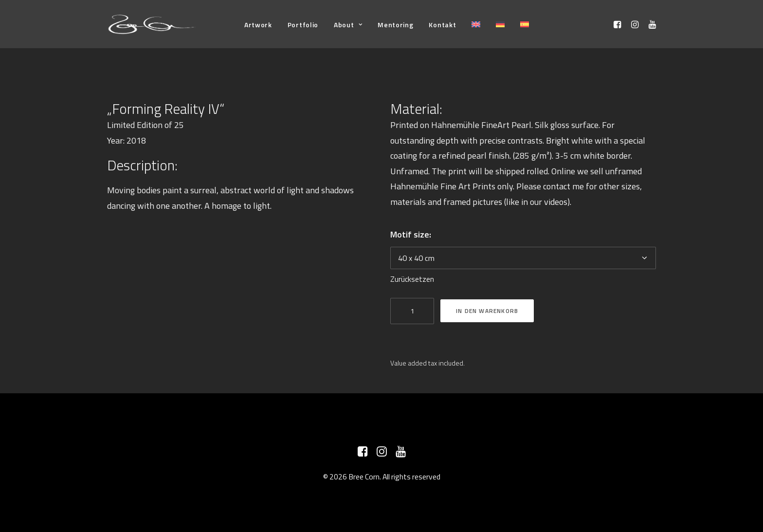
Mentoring (395, 25)
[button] (619, 24)
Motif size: (411, 234)
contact (557, 186)
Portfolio (303, 25)
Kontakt (442, 25)
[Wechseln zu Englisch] (476, 24)
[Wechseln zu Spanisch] (525, 24)
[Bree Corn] (152, 24)
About (348, 25)
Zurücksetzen (412, 279)
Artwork (258, 25)
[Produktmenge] (412, 311)
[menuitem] (258, 25)
